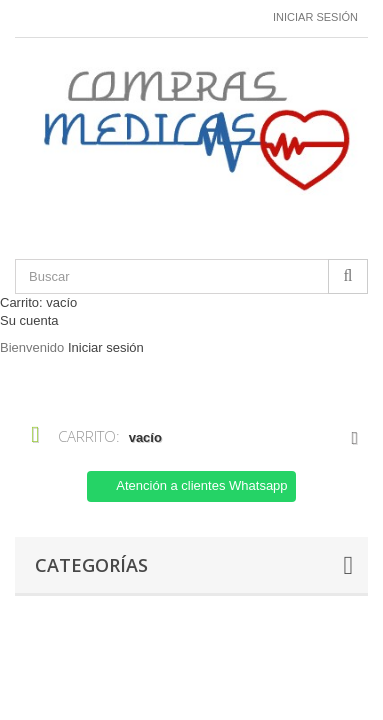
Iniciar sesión (315, 17)
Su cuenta (29, 320)
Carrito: (38, 302)
